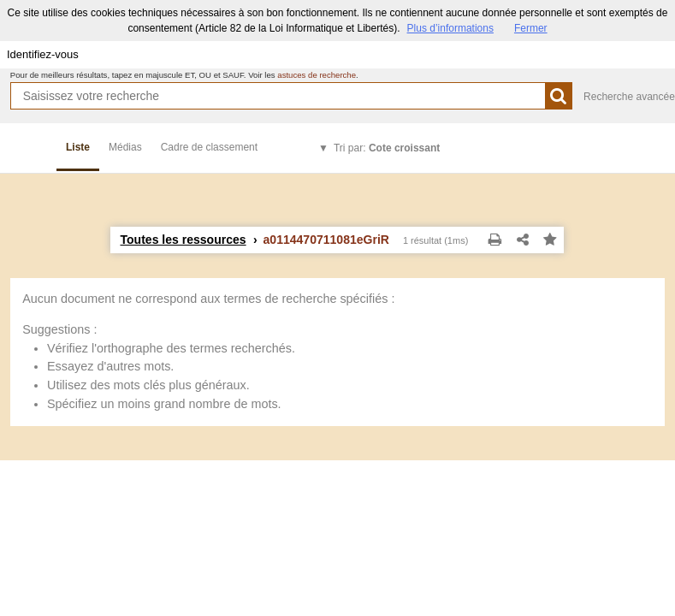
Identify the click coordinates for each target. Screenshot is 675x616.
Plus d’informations (450, 28)
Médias (125, 147)
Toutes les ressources (183, 240)
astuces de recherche (317, 75)
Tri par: (387, 148)
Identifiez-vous (43, 54)
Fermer (531, 28)
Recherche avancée (629, 97)
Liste (78, 147)
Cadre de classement (209, 147)
